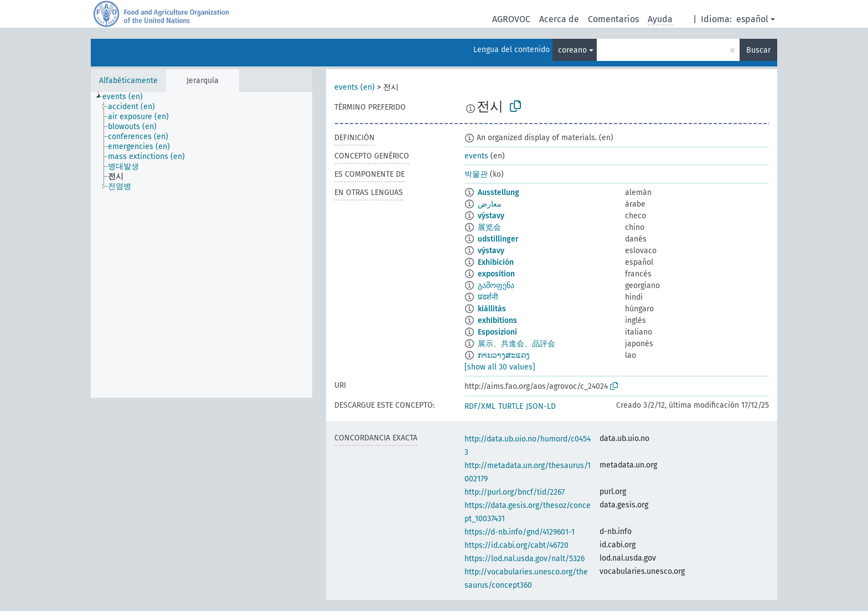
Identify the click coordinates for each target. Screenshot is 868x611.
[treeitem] (127, 97)
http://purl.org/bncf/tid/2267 (515, 492)
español (752, 19)
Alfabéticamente (128, 81)
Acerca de (559, 19)
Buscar (758, 50)
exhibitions (497, 320)
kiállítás (492, 309)
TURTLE (511, 406)
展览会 (489, 227)
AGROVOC (511, 19)
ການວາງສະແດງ (504, 355)
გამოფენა (496, 286)
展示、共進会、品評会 (516, 344)
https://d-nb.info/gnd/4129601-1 (520, 532)
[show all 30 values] (500, 367)
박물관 (476, 174)
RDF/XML (480, 406)
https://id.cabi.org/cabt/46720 (516, 545)
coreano (572, 50)
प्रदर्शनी (488, 297)
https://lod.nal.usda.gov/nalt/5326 (525, 559)
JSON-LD (541, 406)
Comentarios (613, 19)
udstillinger (498, 239)
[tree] (201, 245)
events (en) (355, 87)
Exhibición (496, 262)
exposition (496, 274)
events (476, 156)
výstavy (491, 216)
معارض (490, 204)
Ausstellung (498, 192)
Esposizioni (497, 332)
